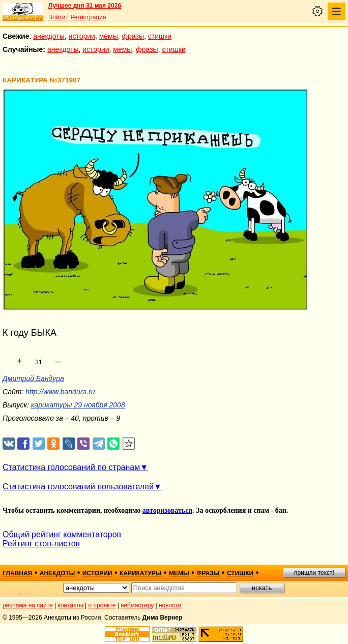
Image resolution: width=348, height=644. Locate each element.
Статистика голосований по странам (71, 467)
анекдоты (49, 36)
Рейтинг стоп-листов (41, 544)
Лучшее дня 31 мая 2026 (85, 6)
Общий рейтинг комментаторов (62, 534)
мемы (109, 36)
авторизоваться (167, 510)
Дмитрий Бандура (33, 378)
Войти (57, 17)
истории (82, 36)
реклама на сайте (28, 605)
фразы (133, 36)
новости (170, 605)
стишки (160, 36)
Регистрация (88, 17)
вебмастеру (137, 605)
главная (17, 573)
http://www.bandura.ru (60, 392)
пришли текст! (314, 573)
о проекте (102, 605)
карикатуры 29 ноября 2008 (78, 405)
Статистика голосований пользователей (78, 487)
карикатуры (141, 573)
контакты (71, 605)
